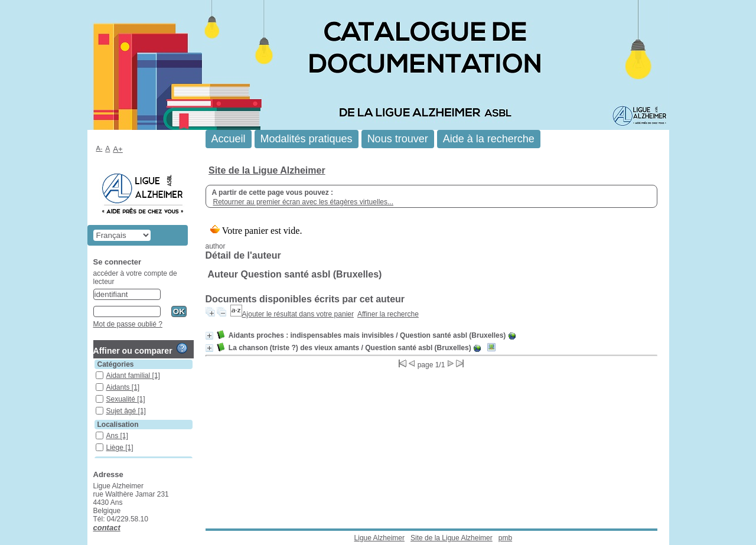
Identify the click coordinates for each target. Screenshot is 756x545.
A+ (118, 149)
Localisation (118, 425)
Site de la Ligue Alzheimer (267, 170)
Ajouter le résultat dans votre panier (298, 314)
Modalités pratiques (307, 139)
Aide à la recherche (489, 139)
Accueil (229, 139)
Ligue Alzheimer (379, 538)
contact (107, 528)
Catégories (116, 364)
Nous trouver (398, 139)
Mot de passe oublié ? (128, 324)
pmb (505, 538)
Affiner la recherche (388, 314)
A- (100, 148)
